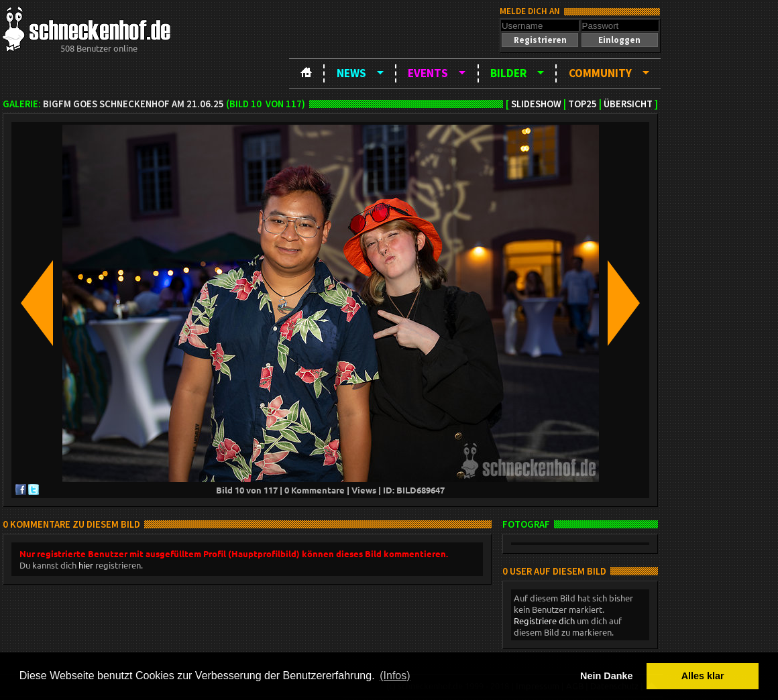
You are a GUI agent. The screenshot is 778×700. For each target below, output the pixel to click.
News (351, 73)
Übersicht (628, 104)
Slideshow (536, 104)
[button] (540, 40)
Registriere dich (544, 621)
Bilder (508, 73)
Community (600, 73)
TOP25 (582, 104)
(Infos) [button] (395, 676)
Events (428, 73)
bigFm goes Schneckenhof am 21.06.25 (133, 104)
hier (86, 565)
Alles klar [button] (703, 676)
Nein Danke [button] (606, 676)
